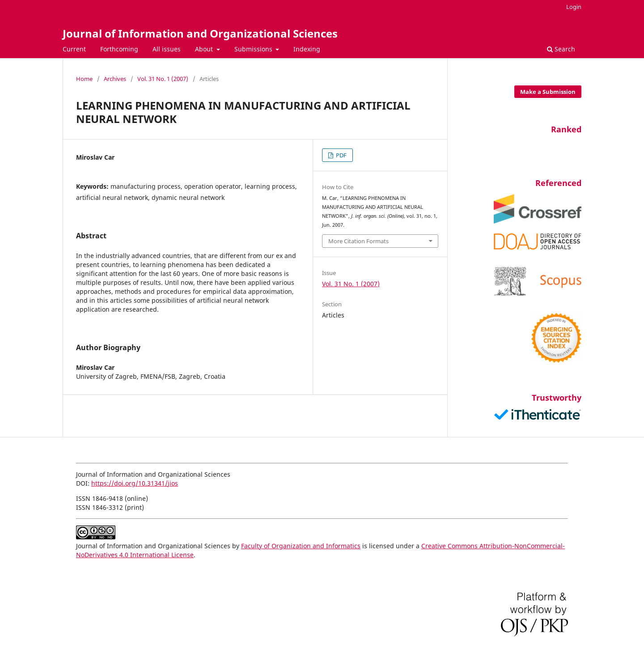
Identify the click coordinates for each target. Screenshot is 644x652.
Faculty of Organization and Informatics (301, 546)
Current (74, 49)
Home (84, 79)
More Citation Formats (358, 241)
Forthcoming (119, 49)
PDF (341, 155)
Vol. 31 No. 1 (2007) (163, 79)
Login (574, 7)
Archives (115, 79)
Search (561, 49)
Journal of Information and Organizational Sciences (200, 33)
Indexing (307, 49)
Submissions (254, 49)
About (205, 49)
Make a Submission (548, 92)
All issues (167, 49)
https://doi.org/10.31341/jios (135, 483)
